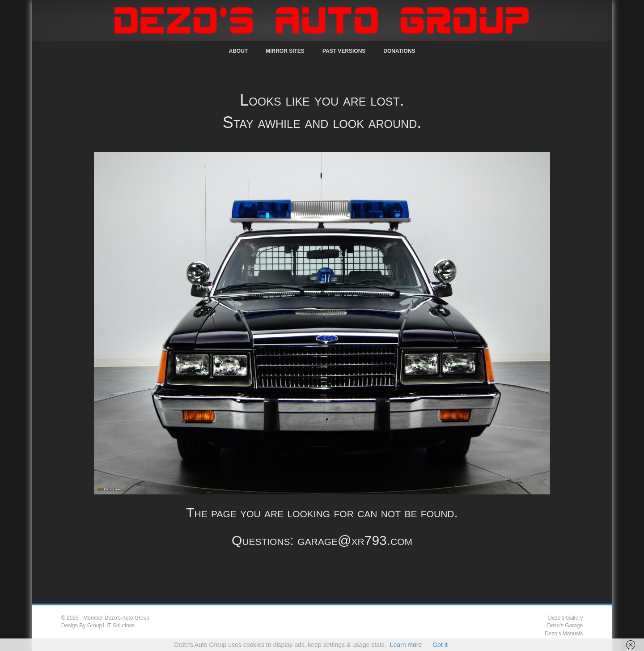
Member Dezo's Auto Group (116, 618)
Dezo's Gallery (566, 618)
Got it (440, 645)
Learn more (406, 645)
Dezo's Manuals (564, 634)
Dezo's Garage (565, 625)
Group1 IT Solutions (111, 625)
